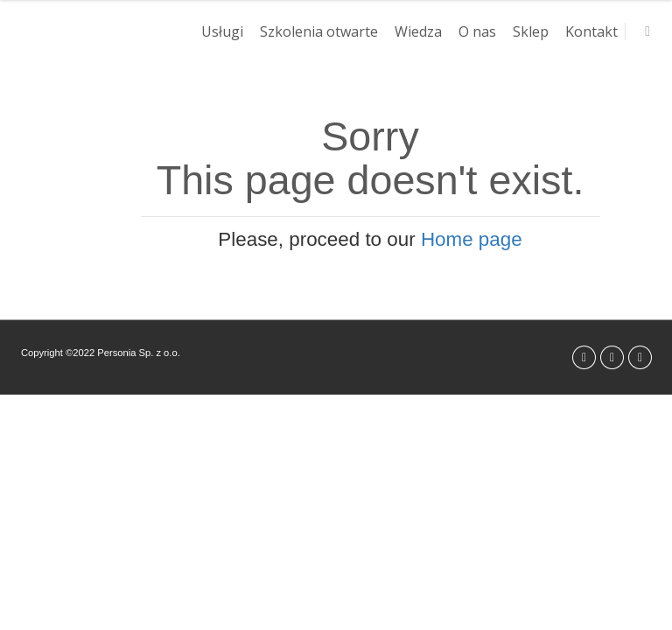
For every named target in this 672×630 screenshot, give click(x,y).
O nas (477, 31)
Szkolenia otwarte (319, 31)
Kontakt (591, 31)
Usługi (222, 31)
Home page (472, 239)
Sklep (531, 31)
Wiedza (418, 31)
